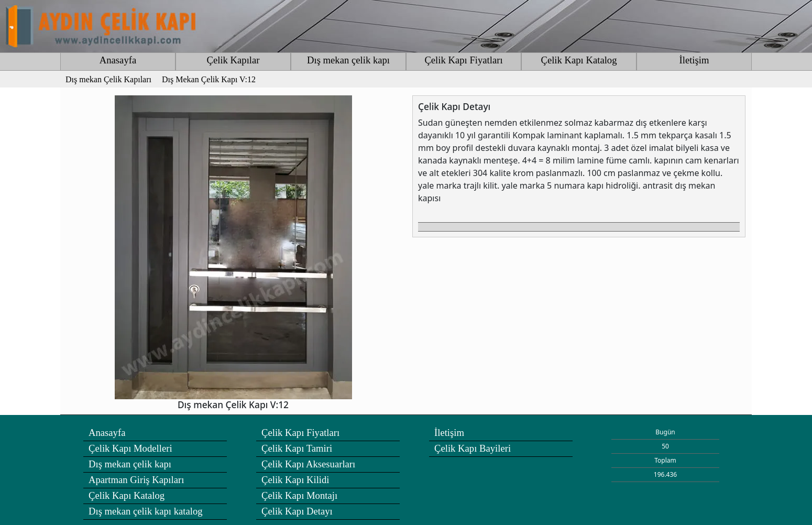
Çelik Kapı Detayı (297, 511)
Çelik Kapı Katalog (579, 60)
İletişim (694, 60)
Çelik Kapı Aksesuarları (308, 464)
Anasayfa (118, 60)
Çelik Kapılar (233, 60)
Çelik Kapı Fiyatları (463, 60)
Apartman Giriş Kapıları (136, 480)
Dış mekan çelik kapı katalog (146, 511)
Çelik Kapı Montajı (299, 495)
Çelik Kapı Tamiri (297, 448)
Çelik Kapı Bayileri (473, 448)
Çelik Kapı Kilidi (295, 480)
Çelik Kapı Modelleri (130, 448)
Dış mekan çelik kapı (348, 60)
